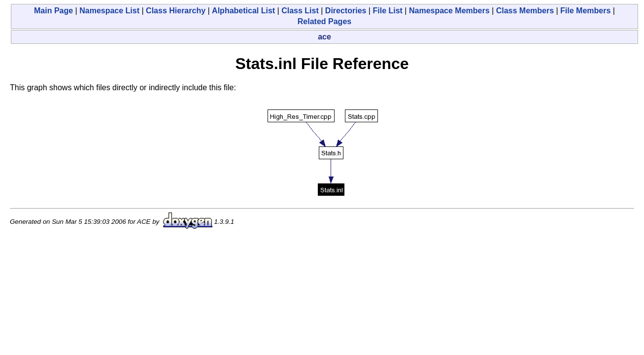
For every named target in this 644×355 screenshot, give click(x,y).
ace (324, 37)
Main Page (53, 11)
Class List (300, 11)
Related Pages (324, 21)
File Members (585, 11)
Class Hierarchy (176, 11)
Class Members (525, 11)
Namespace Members (449, 11)
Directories (346, 11)
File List (387, 11)
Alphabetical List (243, 11)
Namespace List (109, 11)
